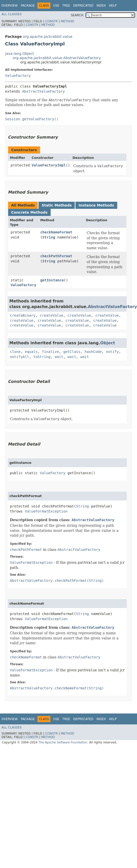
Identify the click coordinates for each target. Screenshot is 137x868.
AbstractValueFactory (43, 91)
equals (31, 352)
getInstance (52, 280)
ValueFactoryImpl (49, 165)
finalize (50, 352)
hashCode (93, 352)
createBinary (23, 315)
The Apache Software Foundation (63, 742)
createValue (52, 315)
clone (15, 352)
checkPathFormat (56, 256)
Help (113, 6)
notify (112, 352)
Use (56, 6)
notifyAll (19, 357)
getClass (72, 352)
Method (67, 21)
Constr (51, 21)
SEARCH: (78, 15)
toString (42, 357)
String (49, 237)
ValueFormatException (46, 511)
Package (28, 6)
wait (59, 357)
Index (101, 6)
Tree (66, 6)
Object (108, 343)
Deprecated (83, 6)
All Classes (12, 14)
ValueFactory (18, 76)
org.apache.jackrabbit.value (48, 37)
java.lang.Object (19, 54)
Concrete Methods (29, 212)
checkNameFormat (56, 232)
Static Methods (57, 205)
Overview (10, 6)
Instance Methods (96, 205)
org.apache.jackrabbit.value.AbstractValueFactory (57, 58)
